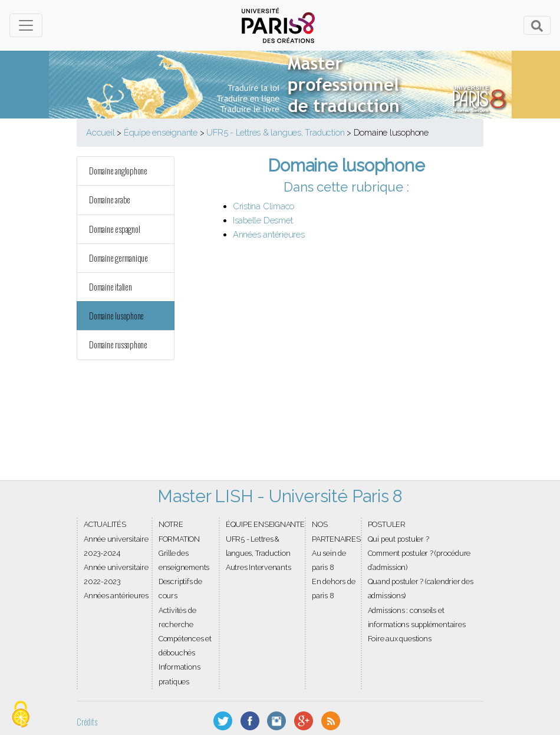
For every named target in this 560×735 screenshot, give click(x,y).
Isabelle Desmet (263, 220)
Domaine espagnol (114, 229)
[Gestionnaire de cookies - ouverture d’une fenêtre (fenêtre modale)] (21, 715)
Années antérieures (269, 234)
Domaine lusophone (116, 316)
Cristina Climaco (263, 206)
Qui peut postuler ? (398, 539)
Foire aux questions (400, 639)
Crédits (87, 722)
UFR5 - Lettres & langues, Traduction (275, 132)
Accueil (100, 132)
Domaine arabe (110, 200)
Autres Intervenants (258, 567)
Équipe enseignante (161, 132)
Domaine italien (111, 287)
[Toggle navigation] (26, 25)
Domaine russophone (118, 345)
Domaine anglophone (118, 171)
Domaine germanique (118, 258)
